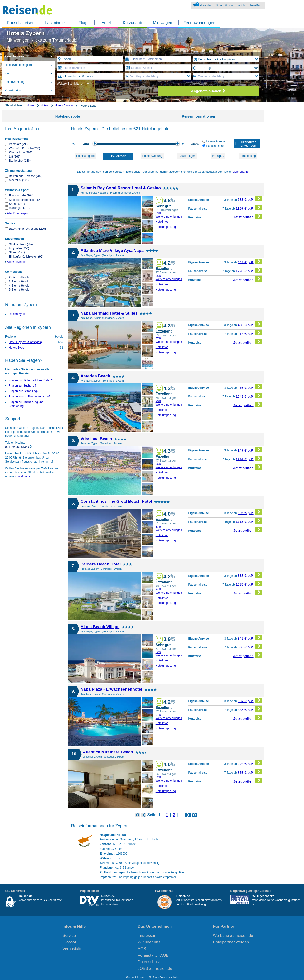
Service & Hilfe (224, 5)
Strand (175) (17, 252)
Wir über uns (149, 942)
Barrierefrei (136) (20, 161)
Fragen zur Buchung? (22, 386)
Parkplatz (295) (19, 144)
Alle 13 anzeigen (17, 213)
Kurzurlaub (132, 23)
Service (69, 935)
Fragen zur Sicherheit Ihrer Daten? (31, 380)
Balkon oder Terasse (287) (26, 176)
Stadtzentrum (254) (21, 244)
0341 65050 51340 (17, 447)
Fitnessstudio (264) (21, 196)
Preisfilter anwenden (248, 144)
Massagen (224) (19, 208)
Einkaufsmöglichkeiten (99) (26, 257)
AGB (142, 949)
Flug (83, 23)
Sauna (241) (17, 204)
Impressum (148, 935)
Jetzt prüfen (248, 216)
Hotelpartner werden (231, 942)
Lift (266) (15, 157)
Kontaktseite (23, 476)
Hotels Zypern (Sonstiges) (25, 342)
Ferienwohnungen (199, 23)
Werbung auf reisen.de (233, 935)
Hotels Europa (64, 105)
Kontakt (241, 5)
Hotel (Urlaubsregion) (18, 65)
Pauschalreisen (21, 23)
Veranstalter (73, 949)
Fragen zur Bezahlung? (24, 391)
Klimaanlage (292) (21, 153)
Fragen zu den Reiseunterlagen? (30, 397)
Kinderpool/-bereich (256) (25, 200)
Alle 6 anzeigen (17, 262)
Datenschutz (149, 962)
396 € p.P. (250, 512)
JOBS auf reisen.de (155, 968)
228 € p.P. (250, 763)
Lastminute (55, 23)
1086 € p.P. (249, 584)
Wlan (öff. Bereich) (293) (25, 148)
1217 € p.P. (249, 521)
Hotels (45, 105)
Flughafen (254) (19, 248)
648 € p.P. (250, 261)
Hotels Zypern (18, 348)
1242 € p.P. (249, 458)
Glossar (69, 942)
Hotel (106, 23)
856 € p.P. (250, 772)
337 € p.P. (250, 575)
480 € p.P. (250, 324)
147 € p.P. (250, 450)
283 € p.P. (250, 199)
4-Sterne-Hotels (19, 286)
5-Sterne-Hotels (19, 290)
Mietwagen (163, 23)
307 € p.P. (250, 700)
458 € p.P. (250, 387)
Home (31, 105)
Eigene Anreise (214, 141)
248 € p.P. (250, 638)
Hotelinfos (162, 222)
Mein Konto (257, 5)
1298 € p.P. (249, 270)
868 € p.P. (250, 646)
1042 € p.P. (249, 396)
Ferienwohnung (15, 82)
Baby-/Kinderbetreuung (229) (27, 229)
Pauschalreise (14, 56)
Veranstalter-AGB (153, 955)
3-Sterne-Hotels (19, 282)
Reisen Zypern (18, 314)
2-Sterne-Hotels (19, 277)
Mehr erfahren (241, 172)
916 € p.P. (250, 333)
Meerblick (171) (19, 180)
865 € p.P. (250, 709)
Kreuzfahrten (13, 91)
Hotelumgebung (166, 227)
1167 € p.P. (249, 208)
